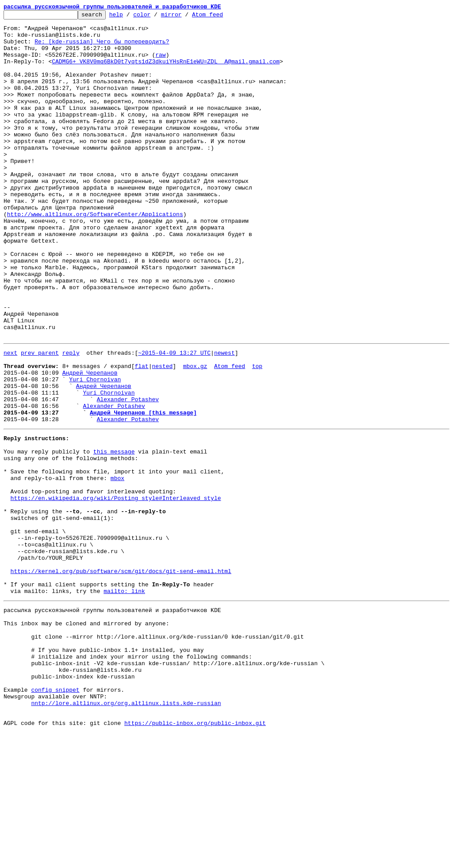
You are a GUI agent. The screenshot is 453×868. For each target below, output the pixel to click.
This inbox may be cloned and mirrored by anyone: (86, 739)
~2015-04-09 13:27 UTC (174, 419)
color (155, 17)
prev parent (40, 419)
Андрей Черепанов (90, 443)
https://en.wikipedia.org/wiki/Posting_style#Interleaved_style (116, 591)
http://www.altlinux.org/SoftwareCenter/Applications (95, 255)
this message (114, 535)
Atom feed (221, 17)
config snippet (55, 818)
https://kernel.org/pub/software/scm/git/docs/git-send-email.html (121, 678)
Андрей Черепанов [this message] (143, 491)
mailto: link (124, 702)
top (257, 435)
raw (160, 64)
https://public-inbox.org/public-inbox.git (195, 858)
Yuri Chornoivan (95, 451)
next (10, 419)
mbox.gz (195, 435)
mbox (117, 567)
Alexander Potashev (128, 475)
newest (225, 419)
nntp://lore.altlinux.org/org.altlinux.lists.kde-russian (126, 834)
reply (71, 419)
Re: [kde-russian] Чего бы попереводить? (102, 48)
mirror (185, 17)
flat (141, 435)
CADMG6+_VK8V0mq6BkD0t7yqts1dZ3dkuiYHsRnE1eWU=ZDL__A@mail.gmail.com (166, 72)
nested (162, 435)
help (130, 17)
